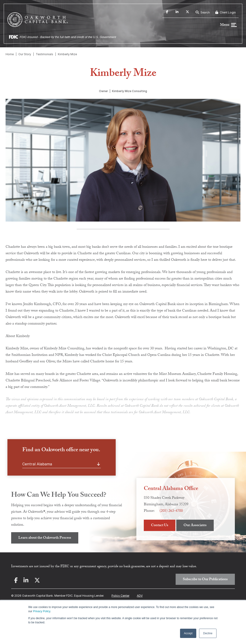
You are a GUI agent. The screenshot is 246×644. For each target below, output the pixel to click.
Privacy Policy (42, 611)
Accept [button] (188, 633)
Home (10, 55)
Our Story (25, 55)
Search (203, 12)
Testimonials (44, 55)
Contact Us (160, 526)
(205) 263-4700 (171, 512)
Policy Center (120, 596)
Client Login (226, 12)
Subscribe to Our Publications (205, 580)
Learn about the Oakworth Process (45, 539)
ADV (140, 596)
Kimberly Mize (67, 55)
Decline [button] (208, 633)
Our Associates (195, 526)
